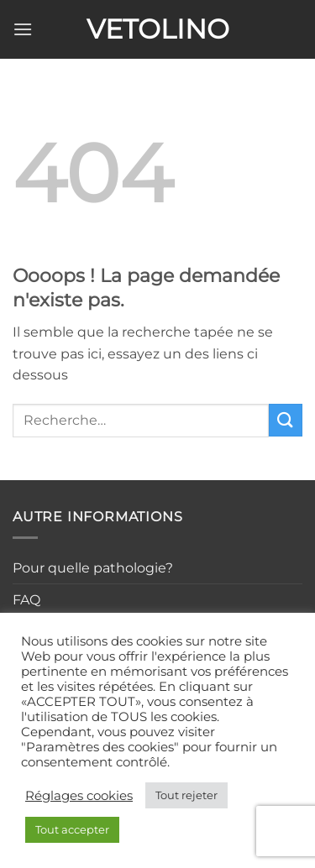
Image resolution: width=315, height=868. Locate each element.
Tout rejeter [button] (186, 795)
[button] (23, 29)
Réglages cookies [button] (79, 796)
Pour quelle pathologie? (93, 568)
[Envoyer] (286, 420)
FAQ (26, 600)
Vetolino (158, 29)
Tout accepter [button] (72, 829)
